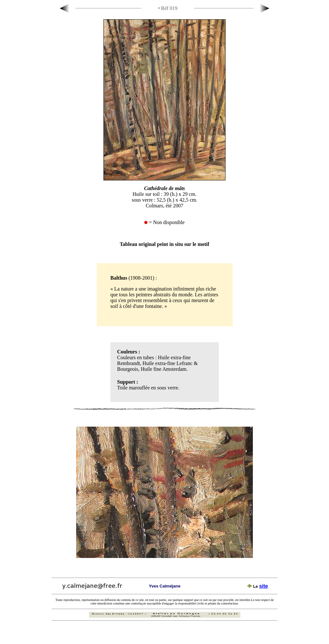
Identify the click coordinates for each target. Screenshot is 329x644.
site (263, 586)
